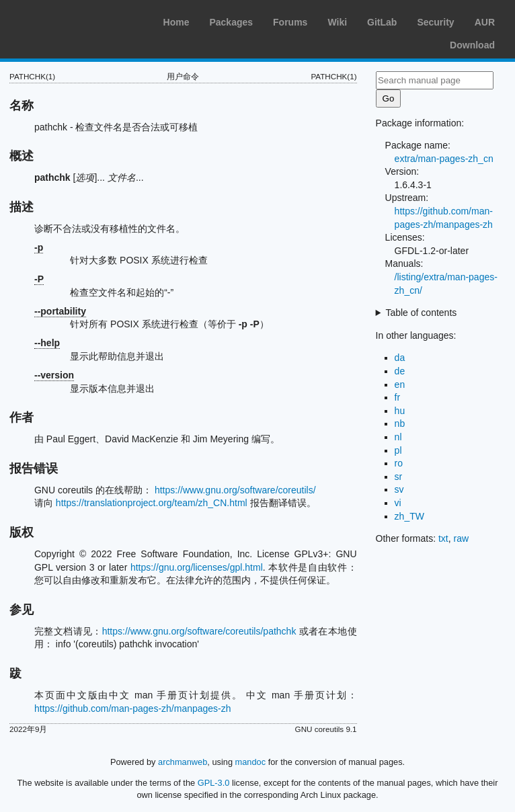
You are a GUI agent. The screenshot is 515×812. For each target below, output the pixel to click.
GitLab (382, 22)
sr (399, 477)
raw (462, 538)
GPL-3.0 (214, 783)
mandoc (251, 762)
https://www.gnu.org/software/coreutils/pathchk (199, 631)
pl (398, 450)
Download (472, 45)
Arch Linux (74, 20)
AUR (485, 22)
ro (399, 463)
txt (443, 538)
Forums (290, 22)
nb (400, 423)
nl (398, 437)
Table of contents (421, 313)
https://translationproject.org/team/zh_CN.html (152, 503)
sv (399, 489)
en (400, 384)
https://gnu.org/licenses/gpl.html (197, 567)
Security (435, 22)
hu (400, 411)
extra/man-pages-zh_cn (444, 159)
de (400, 371)
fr (398, 397)
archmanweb (183, 762)
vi (398, 503)
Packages (231, 22)
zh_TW (409, 516)
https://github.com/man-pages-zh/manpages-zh (133, 708)
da (400, 358)
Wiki (337, 22)
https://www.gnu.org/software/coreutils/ (235, 490)
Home (176, 22)
